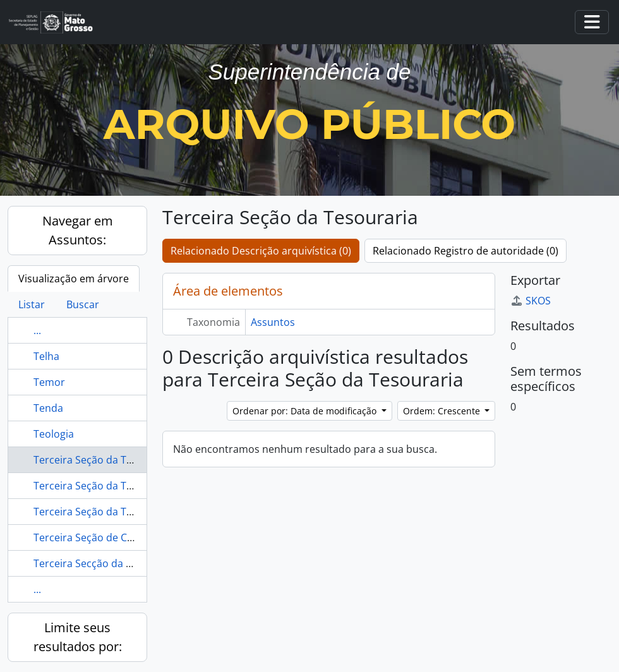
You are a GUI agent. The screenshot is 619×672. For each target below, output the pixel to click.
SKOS (531, 301)
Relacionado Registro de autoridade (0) (466, 251)
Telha (46, 356)
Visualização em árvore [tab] (74, 279)
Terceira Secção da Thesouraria (109, 563)
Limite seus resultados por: (78, 637)
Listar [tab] (32, 304)
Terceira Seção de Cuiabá (93, 537)
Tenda (48, 408)
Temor (49, 382)
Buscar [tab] (83, 304)
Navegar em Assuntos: (78, 230)
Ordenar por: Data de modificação (306, 411)
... (37, 330)
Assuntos (273, 322)
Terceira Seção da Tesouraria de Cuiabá (128, 486)
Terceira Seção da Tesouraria (103, 460)
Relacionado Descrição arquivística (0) (261, 251)
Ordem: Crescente (443, 411)
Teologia (54, 434)
